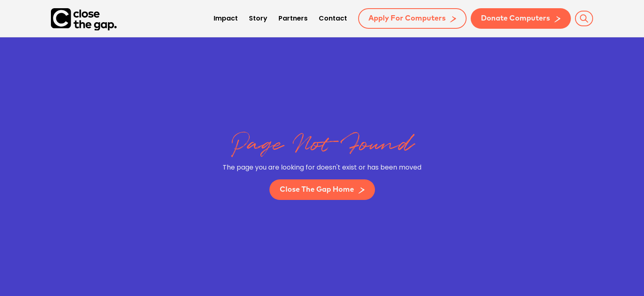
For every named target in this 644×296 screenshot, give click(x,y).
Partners (293, 19)
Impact (226, 19)
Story (258, 19)
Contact (333, 19)
